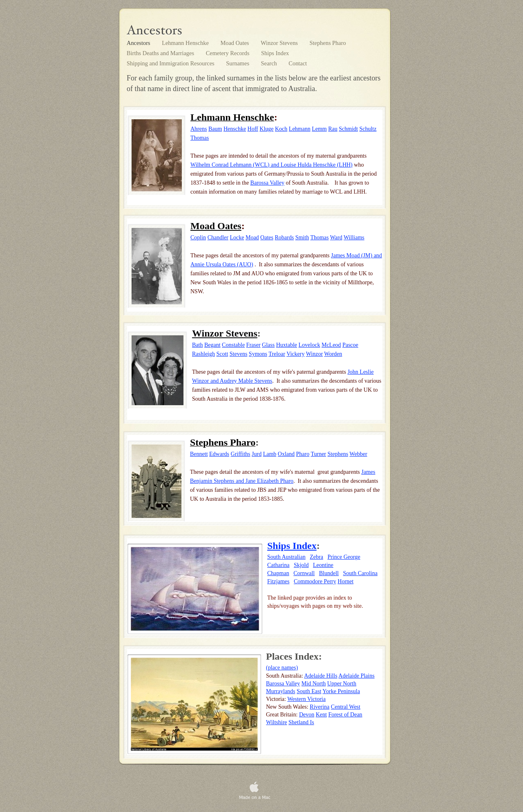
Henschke (235, 129)
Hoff (253, 129)
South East (309, 691)
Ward (336, 238)
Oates (267, 238)
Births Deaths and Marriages (161, 53)
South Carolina (360, 573)
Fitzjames (278, 581)
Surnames (238, 63)
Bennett (199, 454)
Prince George (344, 557)
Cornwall (304, 573)
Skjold (301, 565)
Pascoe (350, 345)
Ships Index (275, 53)
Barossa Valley (267, 183)
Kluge (266, 129)
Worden (333, 354)
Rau (333, 129)
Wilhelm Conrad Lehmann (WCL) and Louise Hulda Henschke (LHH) (272, 165)
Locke (237, 238)
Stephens (338, 454)
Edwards (219, 454)
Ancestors (139, 43)
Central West (346, 707)
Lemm (319, 129)
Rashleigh (203, 354)
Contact (298, 63)
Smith (302, 238)
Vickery (295, 354)
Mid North (314, 684)
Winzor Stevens (280, 43)
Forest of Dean (345, 715)
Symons (258, 354)
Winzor (314, 354)
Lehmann (300, 129)
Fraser (254, 345)
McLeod (331, 345)
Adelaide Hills (321, 676)
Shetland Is (301, 722)
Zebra (316, 557)
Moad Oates (235, 43)
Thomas (200, 138)
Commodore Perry (315, 581)
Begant (212, 345)
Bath (197, 345)
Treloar (277, 354)
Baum (215, 129)
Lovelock (310, 345)
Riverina (320, 707)
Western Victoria (306, 699)
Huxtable (287, 345)
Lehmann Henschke (186, 43)
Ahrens (199, 129)
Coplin (198, 238)
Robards (285, 238)
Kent (321, 715)
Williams (354, 238)
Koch (281, 129)
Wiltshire (277, 722)
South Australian (286, 557)
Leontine (323, 565)
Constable (233, 345)
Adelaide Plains (356, 676)
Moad (252, 238)
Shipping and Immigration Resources (171, 63)
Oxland (286, 454)
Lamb (270, 454)
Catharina (278, 565)
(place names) (282, 668)
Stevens (239, 354)
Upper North (342, 684)
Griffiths (241, 454)
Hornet (345, 581)
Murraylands (281, 691)
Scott (222, 354)
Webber (358, 454)
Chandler (218, 238)
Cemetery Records (228, 53)
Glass (268, 345)
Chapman (278, 573)
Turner (318, 454)
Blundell (329, 573)
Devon (307, 715)
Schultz (368, 129)
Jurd (257, 454)
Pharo (303, 454)
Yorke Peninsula (341, 691)
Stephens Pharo (328, 43)
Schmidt (348, 129)
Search (270, 63)
